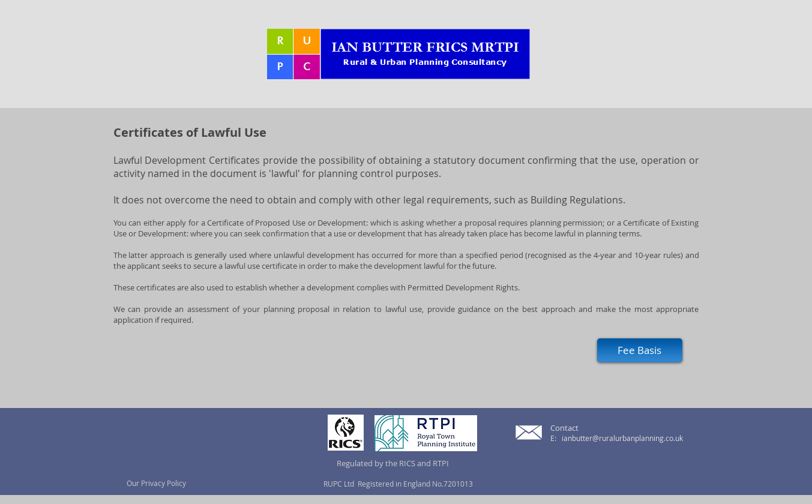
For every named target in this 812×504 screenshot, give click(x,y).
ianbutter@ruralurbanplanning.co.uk (622, 438)
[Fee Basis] (640, 350)
